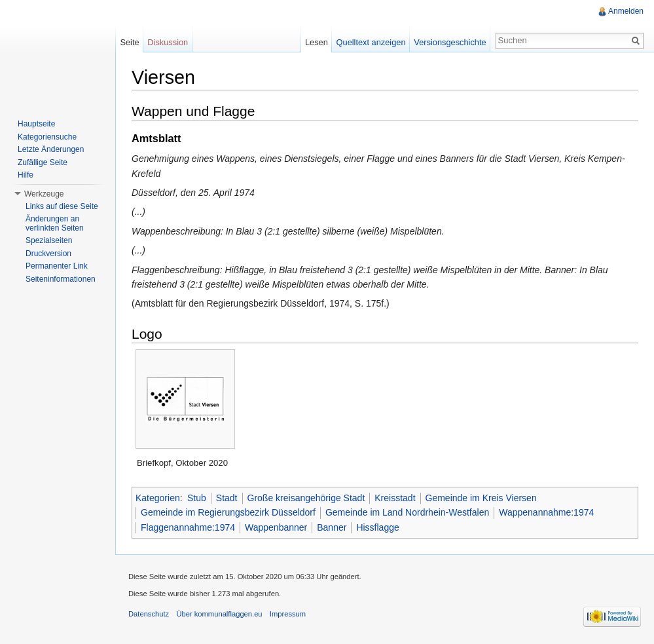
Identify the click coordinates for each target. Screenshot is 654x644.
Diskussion (168, 42)
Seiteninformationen (61, 279)
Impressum (288, 614)
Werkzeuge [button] (44, 194)
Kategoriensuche (47, 137)
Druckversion (48, 254)
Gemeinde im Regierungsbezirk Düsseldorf (228, 512)
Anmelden (626, 11)
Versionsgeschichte (450, 42)
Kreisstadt (395, 498)
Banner (332, 527)
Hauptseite (36, 124)
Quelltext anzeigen (371, 42)
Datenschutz (149, 614)
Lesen (317, 42)
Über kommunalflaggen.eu (219, 614)
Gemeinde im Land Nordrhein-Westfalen (407, 512)
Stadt (227, 498)
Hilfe (26, 175)
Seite (129, 42)
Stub (197, 498)
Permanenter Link (57, 266)
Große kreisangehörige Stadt (306, 498)
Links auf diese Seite (62, 206)
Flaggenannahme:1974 (188, 527)
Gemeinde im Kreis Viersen (481, 498)
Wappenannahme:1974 (546, 512)
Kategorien (158, 498)
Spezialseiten (49, 240)
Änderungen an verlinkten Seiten (55, 223)
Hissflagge (377, 527)
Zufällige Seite (43, 162)
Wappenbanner (276, 527)
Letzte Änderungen (51, 149)
